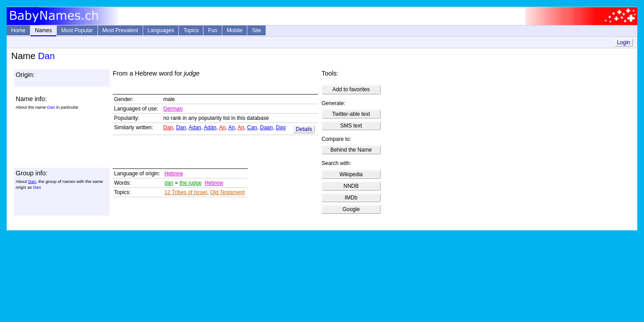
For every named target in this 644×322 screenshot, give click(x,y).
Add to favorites (351, 89)
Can (252, 127)
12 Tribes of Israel (186, 192)
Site (256, 30)
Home (18, 30)
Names (43, 30)
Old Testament (227, 192)
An (222, 127)
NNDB (351, 186)
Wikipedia (351, 174)
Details (304, 129)
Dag (281, 127)
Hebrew (174, 174)
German (173, 109)
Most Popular (77, 30)
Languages (161, 30)
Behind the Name (351, 150)
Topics (191, 30)
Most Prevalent (120, 30)
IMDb (351, 198)
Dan (168, 127)
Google (351, 209)
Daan (266, 127)
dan (169, 183)
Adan (195, 127)
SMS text (351, 126)
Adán (210, 127)
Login (624, 42)
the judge (190, 183)
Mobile (235, 30)
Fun (213, 30)
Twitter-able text (351, 114)
